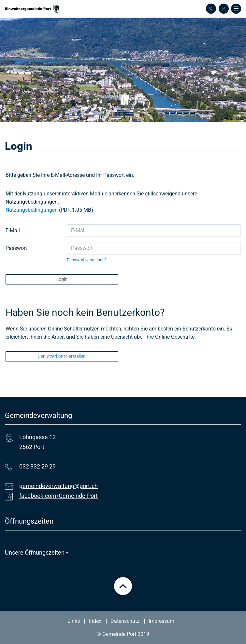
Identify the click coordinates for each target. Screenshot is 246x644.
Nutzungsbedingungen (32, 210)
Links (74, 621)
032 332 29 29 (37, 466)
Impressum (161, 621)
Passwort (16, 248)
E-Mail (13, 230)
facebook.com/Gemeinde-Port (58, 496)
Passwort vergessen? (87, 260)
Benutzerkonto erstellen (62, 356)
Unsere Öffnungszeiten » (37, 552)
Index (95, 621)
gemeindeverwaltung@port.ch (58, 486)
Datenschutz (125, 621)
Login (62, 279)
